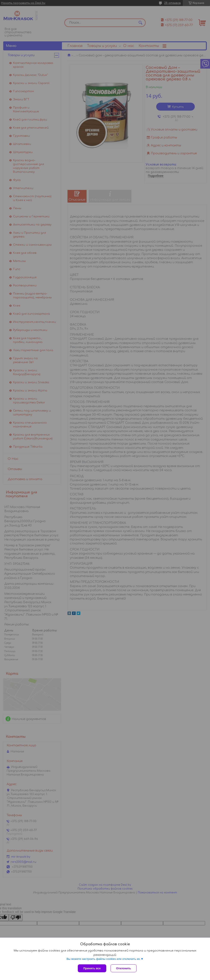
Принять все (92, 968)
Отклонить (124, 968)
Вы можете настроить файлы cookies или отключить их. (103, 959)
